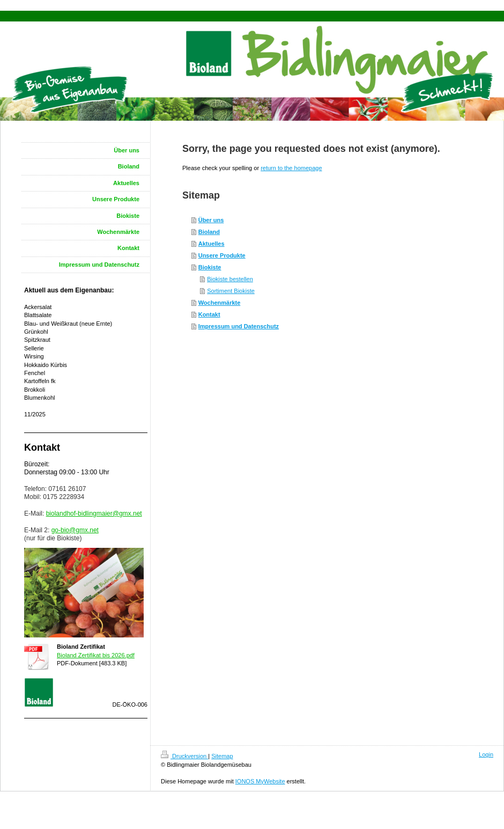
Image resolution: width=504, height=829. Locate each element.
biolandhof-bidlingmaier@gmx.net (94, 513)
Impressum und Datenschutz (239, 326)
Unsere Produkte (222, 255)
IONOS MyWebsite (260, 781)
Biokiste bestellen (230, 279)
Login (486, 754)
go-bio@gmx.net (75, 530)
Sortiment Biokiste (231, 291)
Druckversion (184, 756)
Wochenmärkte (220, 303)
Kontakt (209, 314)
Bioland (209, 232)
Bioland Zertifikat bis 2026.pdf (96, 655)
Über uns (211, 220)
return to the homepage (291, 168)
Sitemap (222, 756)
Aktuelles (212, 244)
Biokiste (210, 267)
